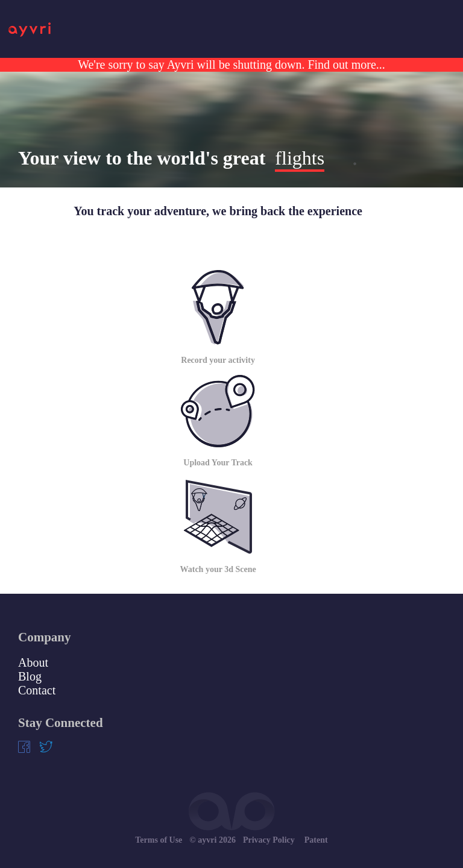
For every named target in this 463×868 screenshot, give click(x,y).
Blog (30, 676)
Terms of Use (159, 840)
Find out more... (345, 64)
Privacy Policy (269, 840)
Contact (37, 690)
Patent (316, 840)
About (33, 662)
